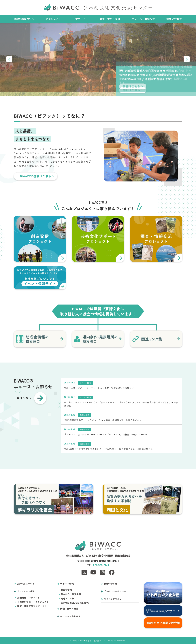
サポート (82, 19)
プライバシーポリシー (115, 591)
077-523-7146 (101, 565)
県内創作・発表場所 (71, 594)
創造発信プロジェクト (29, 598)
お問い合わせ (174, 19)
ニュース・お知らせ (143, 19)
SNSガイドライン (113, 599)
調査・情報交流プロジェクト (32, 606)
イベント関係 (85, 383)
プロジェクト (55, 19)
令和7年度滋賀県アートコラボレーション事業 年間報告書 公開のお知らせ (103, 420)
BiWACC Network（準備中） (75, 603)
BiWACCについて (24, 19)
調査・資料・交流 (110, 19)
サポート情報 (67, 584)
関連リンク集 (67, 599)
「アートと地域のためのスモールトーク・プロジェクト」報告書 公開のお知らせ (106, 434)
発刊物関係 (85, 415)
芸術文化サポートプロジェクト (33, 602)
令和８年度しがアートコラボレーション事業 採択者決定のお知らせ (99, 388)
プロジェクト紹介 (26, 591)
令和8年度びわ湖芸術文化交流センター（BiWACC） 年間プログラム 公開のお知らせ (108, 449)
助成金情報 (66, 590)
